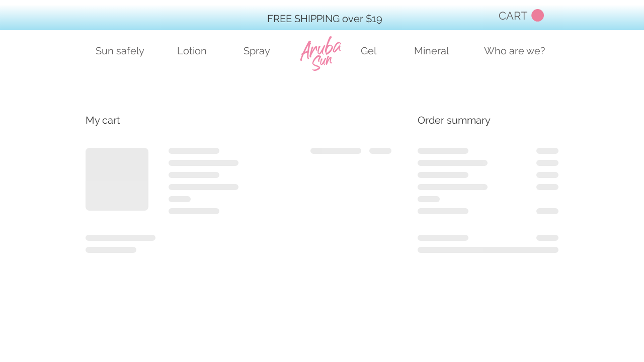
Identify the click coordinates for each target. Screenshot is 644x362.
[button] (521, 16)
